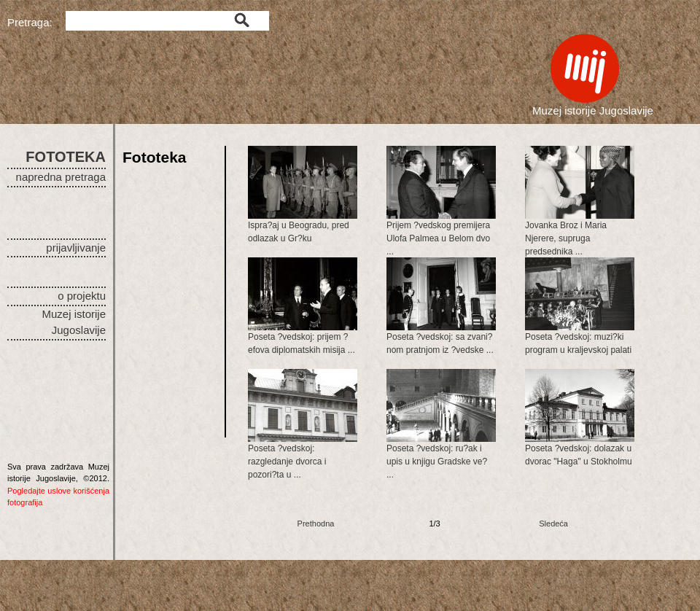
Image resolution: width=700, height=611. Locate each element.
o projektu (82, 296)
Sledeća (553, 524)
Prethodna (316, 524)
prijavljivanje (76, 248)
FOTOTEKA (66, 157)
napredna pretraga (61, 177)
